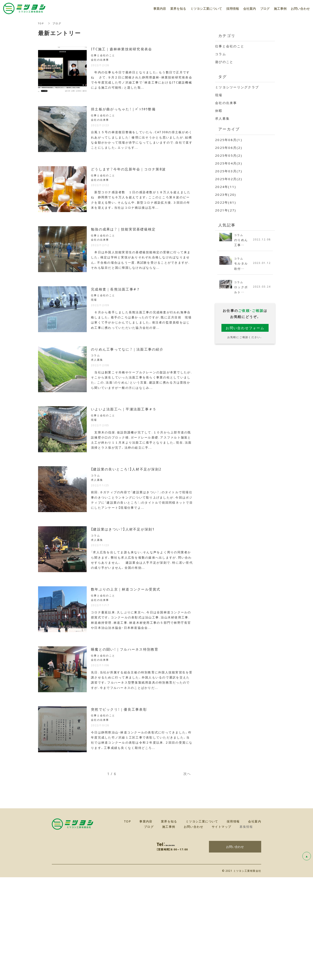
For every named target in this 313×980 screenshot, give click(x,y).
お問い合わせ (235, 949)
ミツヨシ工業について (206, 8)
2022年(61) (226, 202)
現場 (219, 95)
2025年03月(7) (229, 171)
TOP (41, 23)
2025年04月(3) (229, 163)
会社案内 (250, 8)
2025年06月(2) (229, 148)
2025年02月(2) (229, 179)
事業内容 (160, 8)
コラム (221, 54)
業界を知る (178, 8)
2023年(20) (226, 195)
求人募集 (222, 118)
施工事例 (280, 8)
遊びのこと (224, 62)
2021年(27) (226, 210)
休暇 (219, 111)
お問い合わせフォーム (245, 330)
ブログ (265, 8)
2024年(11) (226, 187)
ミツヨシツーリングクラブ (237, 87)
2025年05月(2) (229, 155)
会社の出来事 (226, 103)
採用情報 (233, 8)
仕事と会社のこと (230, 46)
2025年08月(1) (229, 140)
